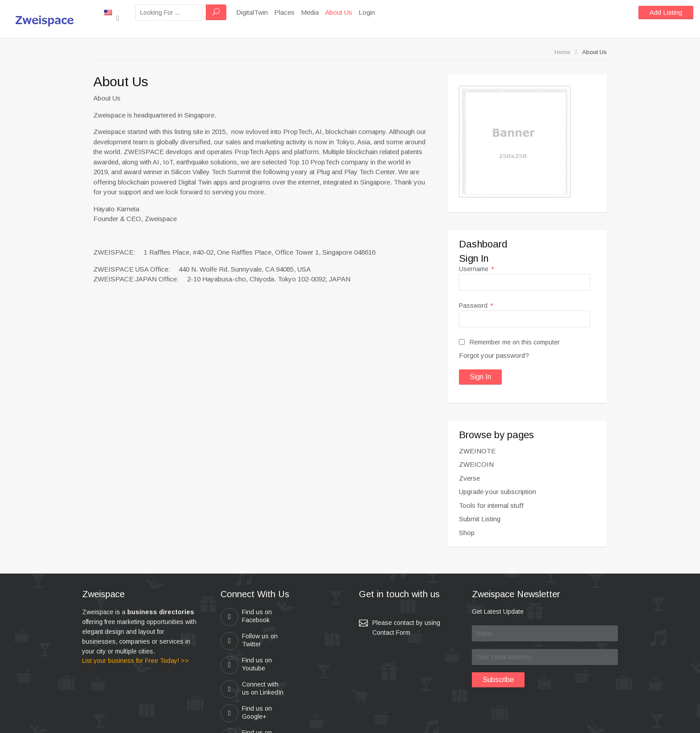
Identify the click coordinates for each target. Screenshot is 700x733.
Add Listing (666, 12)
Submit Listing (480, 519)
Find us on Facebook (246, 617)
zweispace (306, 722)
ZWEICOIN (476, 464)
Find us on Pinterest (305, 671)
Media (342, 12)
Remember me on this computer (509, 342)
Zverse (469, 478)
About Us (371, 12)
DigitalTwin (284, 12)
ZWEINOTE (477, 451)
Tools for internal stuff (491, 505)
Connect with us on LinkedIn (304, 644)
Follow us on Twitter (304, 617)
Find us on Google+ (246, 671)
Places (317, 12)
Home (562, 52)
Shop (467, 533)
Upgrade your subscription (498, 492)
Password (476, 306)
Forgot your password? (494, 355)
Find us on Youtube (246, 641)
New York (128, 12)
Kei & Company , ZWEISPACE (406, 722)
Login (399, 12)
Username (476, 269)
